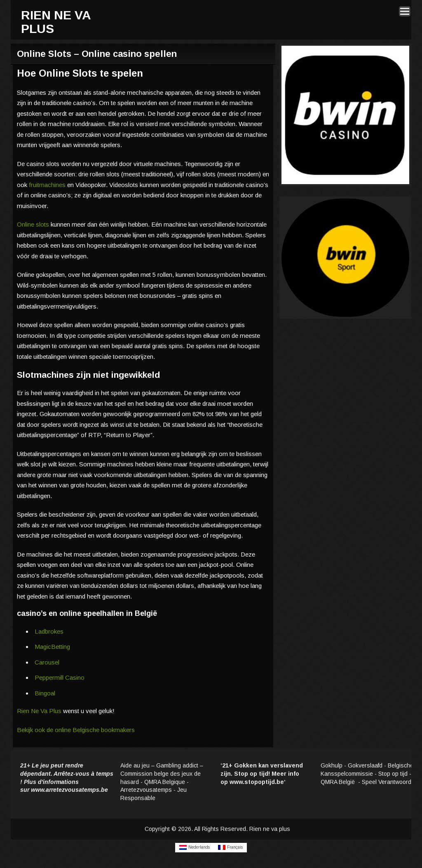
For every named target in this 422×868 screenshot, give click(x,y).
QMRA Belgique (165, 782)
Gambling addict (177, 765)
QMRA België (339, 782)
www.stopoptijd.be (257, 782)
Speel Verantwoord (387, 782)
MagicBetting (52, 647)
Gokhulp (332, 765)
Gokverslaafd (365, 765)
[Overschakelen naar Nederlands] (195, 848)
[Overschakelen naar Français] (230, 848)
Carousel (47, 662)
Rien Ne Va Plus (39, 711)
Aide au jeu (135, 765)
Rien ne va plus (270, 829)
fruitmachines (47, 185)
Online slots (33, 224)
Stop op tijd (393, 774)
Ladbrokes (49, 631)
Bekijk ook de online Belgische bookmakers (76, 730)
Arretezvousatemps (146, 790)
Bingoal (45, 693)
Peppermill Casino (60, 677)
